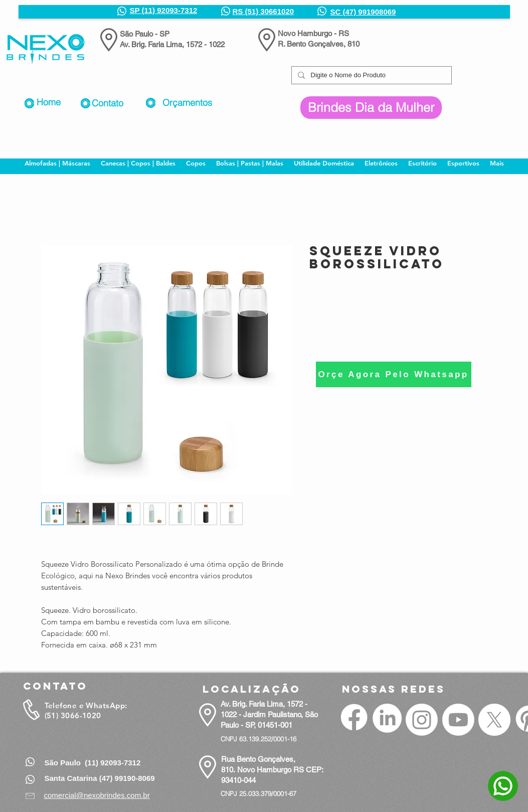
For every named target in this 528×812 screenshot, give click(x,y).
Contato (108, 103)
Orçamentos (187, 103)
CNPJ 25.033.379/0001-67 (258, 793)
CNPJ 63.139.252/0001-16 (258, 739)
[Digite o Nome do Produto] (371, 75)
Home (49, 102)
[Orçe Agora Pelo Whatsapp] (394, 374)
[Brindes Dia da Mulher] (371, 108)
